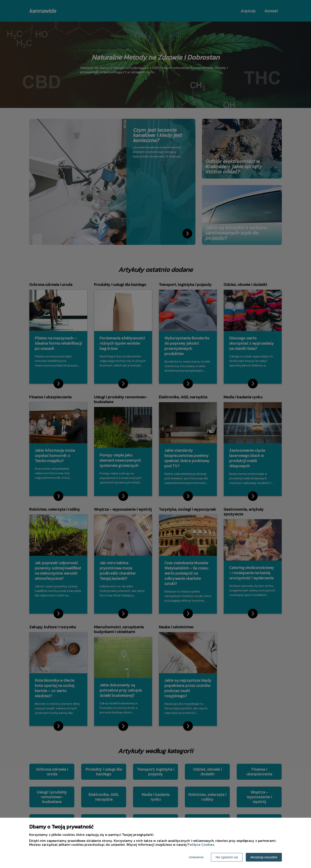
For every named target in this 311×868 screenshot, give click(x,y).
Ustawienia (196, 857)
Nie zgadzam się (227, 857)
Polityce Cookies (201, 844)
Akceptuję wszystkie (264, 857)
